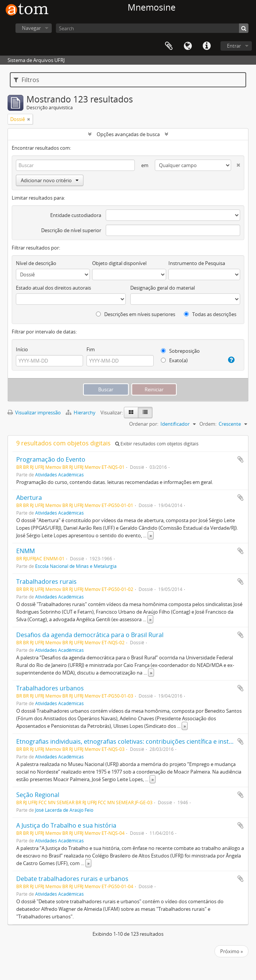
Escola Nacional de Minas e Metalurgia (76, 566)
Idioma (188, 46)
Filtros (26, 80)
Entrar (234, 46)
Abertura (29, 498)
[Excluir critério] (236, 164)
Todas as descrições (210, 314)
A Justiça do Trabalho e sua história (66, 825)
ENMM (25, 551)
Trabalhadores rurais (46, 581)
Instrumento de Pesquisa (197, 263)
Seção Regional (38, 795)
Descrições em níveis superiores (136, 314)
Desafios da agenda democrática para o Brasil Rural (90, 635)
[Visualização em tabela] (145, 412)
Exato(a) (174, 360)
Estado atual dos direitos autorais (53, 288)
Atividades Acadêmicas (59, 474)
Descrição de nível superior (71, 230)
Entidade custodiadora (76, 215)
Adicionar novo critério (50, 180)
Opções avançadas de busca (128, 134)
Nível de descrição (36, 263)
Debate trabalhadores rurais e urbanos (72, 879)
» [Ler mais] (151, 535)
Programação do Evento (51, 459)
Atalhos (207, 46)
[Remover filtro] (29, 119)
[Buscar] (244, 28)
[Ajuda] (230, 360)
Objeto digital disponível (119, 263)
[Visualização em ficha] (131, 412)
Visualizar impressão (34, 412)
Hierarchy (81, 412)
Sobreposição (180, 351)
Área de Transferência (169, 46)
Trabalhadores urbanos (50, 688)
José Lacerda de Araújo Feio (64, 810)
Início (22, 349)
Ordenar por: (144, 424)
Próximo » (231, 951)
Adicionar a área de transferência (241, 459)
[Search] (152, 28)
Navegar (31, 28)
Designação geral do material (163, 288)
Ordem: (208, 424)
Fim (91, 349)
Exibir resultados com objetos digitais (157, 444)
